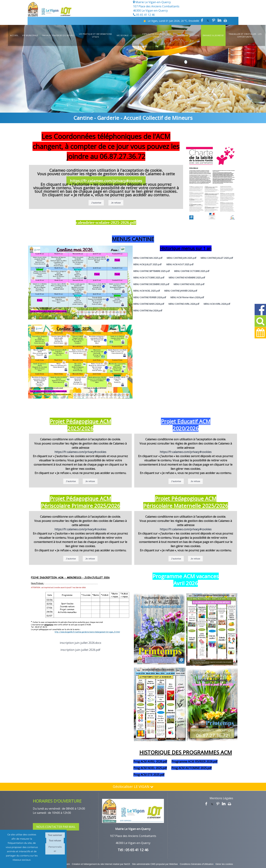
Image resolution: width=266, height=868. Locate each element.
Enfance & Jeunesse (213, 35)
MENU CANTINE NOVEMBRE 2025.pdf (187, 278)
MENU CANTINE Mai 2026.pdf (148, 311)
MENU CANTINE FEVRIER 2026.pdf (150, 297)
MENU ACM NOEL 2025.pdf (147, 291)
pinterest (214, 20)
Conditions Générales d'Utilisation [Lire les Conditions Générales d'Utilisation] (197, 864)
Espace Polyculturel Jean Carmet (157, 35)
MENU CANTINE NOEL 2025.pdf (189, 284)
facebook (202, 20)
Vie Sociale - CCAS (126, 35)
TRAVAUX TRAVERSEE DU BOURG (58, 35)
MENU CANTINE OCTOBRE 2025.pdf (192, 271)
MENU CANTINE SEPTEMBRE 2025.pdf (152, 271)
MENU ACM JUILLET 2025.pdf (147, 264)
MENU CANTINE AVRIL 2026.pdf (184, 304)
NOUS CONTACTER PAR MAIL (56, 827)
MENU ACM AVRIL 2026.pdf (217, 304)
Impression (225, 20)
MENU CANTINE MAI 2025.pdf (148, 258)
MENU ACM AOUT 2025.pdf (180, 264)
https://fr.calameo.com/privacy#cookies (106, 181)
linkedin (219, 20)
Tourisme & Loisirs (189, 35)
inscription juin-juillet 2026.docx (80, 643)
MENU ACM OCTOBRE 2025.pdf (149, 278)
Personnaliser (55, 849)
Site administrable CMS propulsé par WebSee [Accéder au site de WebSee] (155, 864)
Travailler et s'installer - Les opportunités (245, 35)
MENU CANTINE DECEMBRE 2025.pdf (151, 284)
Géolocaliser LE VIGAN (133, 787)
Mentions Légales (221, 798)
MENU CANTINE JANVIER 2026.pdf (181, 291)
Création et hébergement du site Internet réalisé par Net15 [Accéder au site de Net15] (101, 864)
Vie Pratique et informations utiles (95, 35)
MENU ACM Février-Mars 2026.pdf (187, 297)
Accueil (14, 35)
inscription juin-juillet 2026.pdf (80, 650)
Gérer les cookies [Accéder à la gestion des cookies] (224, 864)
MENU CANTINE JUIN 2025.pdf (181, 258)
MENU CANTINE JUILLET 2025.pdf (217, 258)
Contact (136, 57)
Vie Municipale (30, 35)
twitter (208, 20)
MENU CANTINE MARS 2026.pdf (149, 304)
